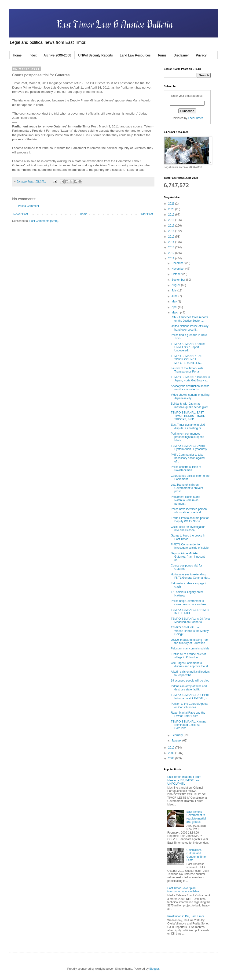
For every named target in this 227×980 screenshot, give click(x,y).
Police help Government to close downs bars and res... (190, 603)
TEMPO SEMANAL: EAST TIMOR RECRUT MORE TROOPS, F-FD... (188, 416)
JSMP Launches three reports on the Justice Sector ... (189, 319)
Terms (162, 55)
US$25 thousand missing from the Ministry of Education (190, 641)
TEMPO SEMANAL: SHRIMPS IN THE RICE (190, 611)
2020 (172, 209)
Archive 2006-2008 (58, 55)
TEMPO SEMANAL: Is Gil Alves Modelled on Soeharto (191, 620)
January (177, 741)
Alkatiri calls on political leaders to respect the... (190, 673)
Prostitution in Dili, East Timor (186, 916)
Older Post (146, 214)
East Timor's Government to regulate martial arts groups (196, 817)
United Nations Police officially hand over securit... (190, 328)
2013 (172, 247)
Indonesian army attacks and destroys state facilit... (189, 688)
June (175, 296)
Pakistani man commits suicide (190, 648)
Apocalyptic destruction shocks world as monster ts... (190, 388)
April (175, 307)
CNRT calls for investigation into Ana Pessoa (188, 529)
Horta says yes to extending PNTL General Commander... (191, 576)
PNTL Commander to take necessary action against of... (188, 458)
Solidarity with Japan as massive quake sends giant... (191, 405)
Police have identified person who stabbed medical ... (189, 511)
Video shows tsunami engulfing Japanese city (190, 396)
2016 (172, 231)
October (177, 274)
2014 (172, 242)
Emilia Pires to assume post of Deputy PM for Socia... (190, 520)
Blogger (154, 969)
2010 (172, 748)
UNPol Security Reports (95, 55)
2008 (172, 758)
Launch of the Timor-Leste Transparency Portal (187, 370)
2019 (172, 215)
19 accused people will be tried (190, 681)
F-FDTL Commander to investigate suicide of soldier (190, 546)
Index (33, 55)
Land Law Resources (135, 55)
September (179, 280)
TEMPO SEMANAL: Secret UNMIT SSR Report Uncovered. (188, 347)
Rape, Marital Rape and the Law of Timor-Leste (188, 714)
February (178, 735)
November (178, 269)
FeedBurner (195, 118)
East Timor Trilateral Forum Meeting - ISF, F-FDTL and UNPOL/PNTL (184, 780)
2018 (172, 220)
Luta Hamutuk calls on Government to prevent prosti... (187, 488)
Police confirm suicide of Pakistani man (186, 469)
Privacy (201, 55)
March (176, 313)
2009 (172, 753)
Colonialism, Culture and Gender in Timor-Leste (197, 855)
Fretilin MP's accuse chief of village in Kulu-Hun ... (188, 656)
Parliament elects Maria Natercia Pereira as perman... (185, 500)
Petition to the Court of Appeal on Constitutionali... (189, 705)
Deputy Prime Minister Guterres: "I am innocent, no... (188, 557)
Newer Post (21, 214)
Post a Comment (28, 206)
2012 (172, 253)
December (178, 263)
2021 (172, 204)
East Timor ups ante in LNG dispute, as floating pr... (188, 426)
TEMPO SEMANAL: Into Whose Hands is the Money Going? (190, 631)
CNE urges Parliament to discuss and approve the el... (190, 665)
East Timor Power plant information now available (183, 890)
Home (17, 55)
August (176, 285)
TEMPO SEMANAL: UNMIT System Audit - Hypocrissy (189, 447)
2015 (172, 237)
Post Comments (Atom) (44, 221)
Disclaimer (181, 55)
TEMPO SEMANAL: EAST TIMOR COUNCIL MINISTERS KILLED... (187, 360)
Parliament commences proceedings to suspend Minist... (187, 437)
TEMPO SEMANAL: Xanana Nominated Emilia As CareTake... (189, 725)
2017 (172, 226)
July (174, 291)
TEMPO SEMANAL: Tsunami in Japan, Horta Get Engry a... (190, 379)
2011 (172, 258)
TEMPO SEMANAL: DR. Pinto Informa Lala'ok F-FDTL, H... (190, 697)
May (175, 302)
